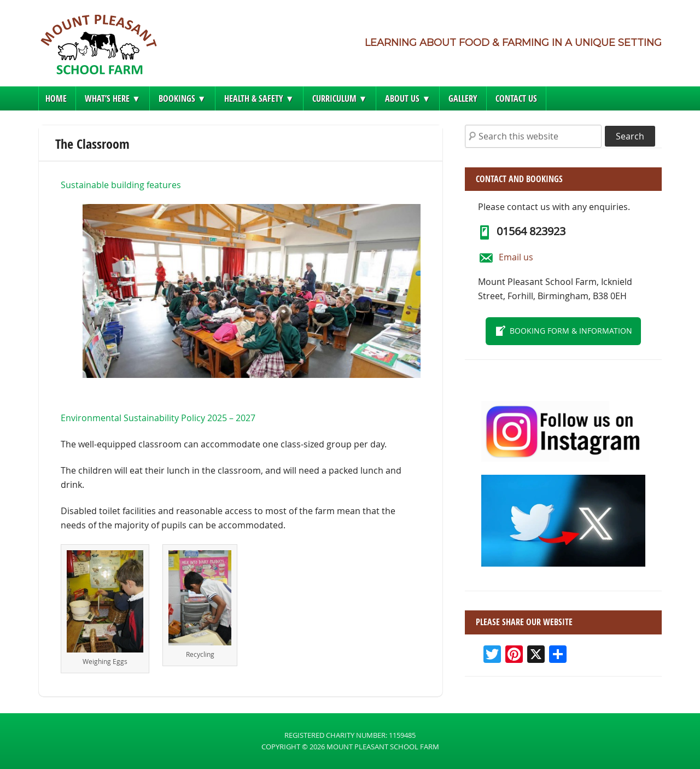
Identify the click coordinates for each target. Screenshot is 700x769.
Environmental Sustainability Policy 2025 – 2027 (158, 418)
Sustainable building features (121, 185)
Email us (516, 257)
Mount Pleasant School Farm (98, 48)
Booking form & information (571, 331)
